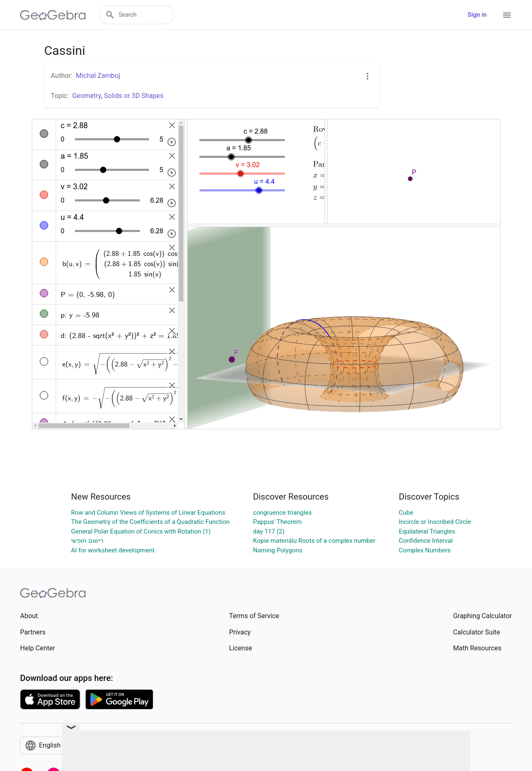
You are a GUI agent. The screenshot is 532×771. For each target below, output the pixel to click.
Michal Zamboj (98, 76)
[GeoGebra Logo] (53, 15)
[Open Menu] (507, 15)
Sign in (477, 15)
